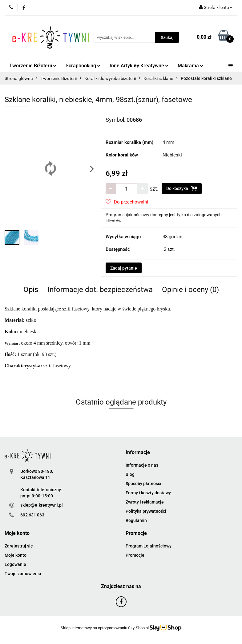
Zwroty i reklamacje (145, 502)
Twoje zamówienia (23, 574)
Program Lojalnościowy (149, 546)
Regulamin (136, 520)
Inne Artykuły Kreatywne (139, 66)
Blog (130, 474)
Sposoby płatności (143, 484)
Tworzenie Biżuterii (33, 66)
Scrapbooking (83, 66)
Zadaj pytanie (124, 268)
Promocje (135, 555)
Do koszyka (182, 188)
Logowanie (15, 564)
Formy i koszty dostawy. (149, 493)
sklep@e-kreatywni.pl (42, 505)
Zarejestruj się (19, 546)
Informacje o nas (142, 465)
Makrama (190, 66)
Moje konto (16, 555)
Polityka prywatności (146, 511)
